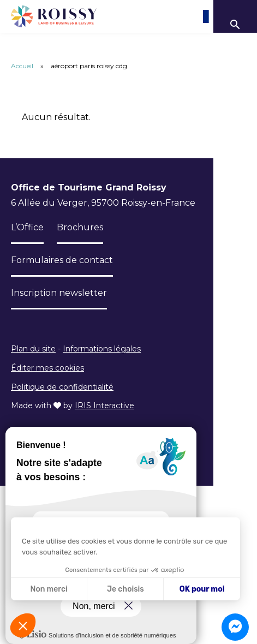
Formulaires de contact (62, 260)
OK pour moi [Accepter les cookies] (202, 589)
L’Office (27, 227)
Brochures (80, 227)
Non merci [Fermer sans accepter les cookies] (49, 589)
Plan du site (33, 349)
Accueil (22, 66)
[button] (23, 625)
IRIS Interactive (104, 406)
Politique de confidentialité (62, 387)
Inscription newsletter (59, 293)
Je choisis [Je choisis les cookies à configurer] (125, 589)
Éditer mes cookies (47, 368)
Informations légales (102, 349)
